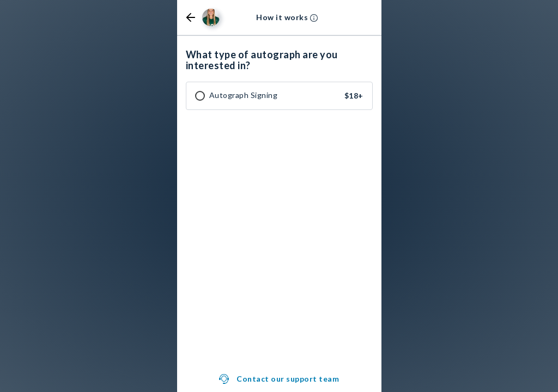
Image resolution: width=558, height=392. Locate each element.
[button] (191, 17)
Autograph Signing (244, 95)
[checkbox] (200, 96)
